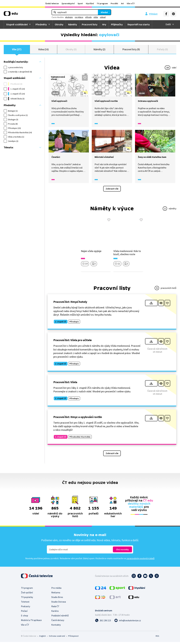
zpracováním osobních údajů (140, 560)
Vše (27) (17, 50)
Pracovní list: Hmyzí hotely (70, 304)
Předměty (41, 24)
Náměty (73, 24)
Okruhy (59, 24)
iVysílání (90, 3)
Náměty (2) (99, 50)
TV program (102, 3)
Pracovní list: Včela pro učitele (73, 342)
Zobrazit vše (112, 191)
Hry (104, 24)
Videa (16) (43, 50)
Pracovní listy (90, 24)
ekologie (69, 17)
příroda (88, 17)
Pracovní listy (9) (131, 50)
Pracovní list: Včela (65, 384)
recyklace (79, 17)
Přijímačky (117, 24)
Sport (80, 3)
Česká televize (52, 3)
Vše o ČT (131, 3)
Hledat (104, 12)
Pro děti (114, 3)
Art (122, 3)
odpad (103, 17)
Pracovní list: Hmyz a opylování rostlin (78, 419)
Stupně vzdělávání (17, 24)
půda (96, 17)
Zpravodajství (68, 3)
